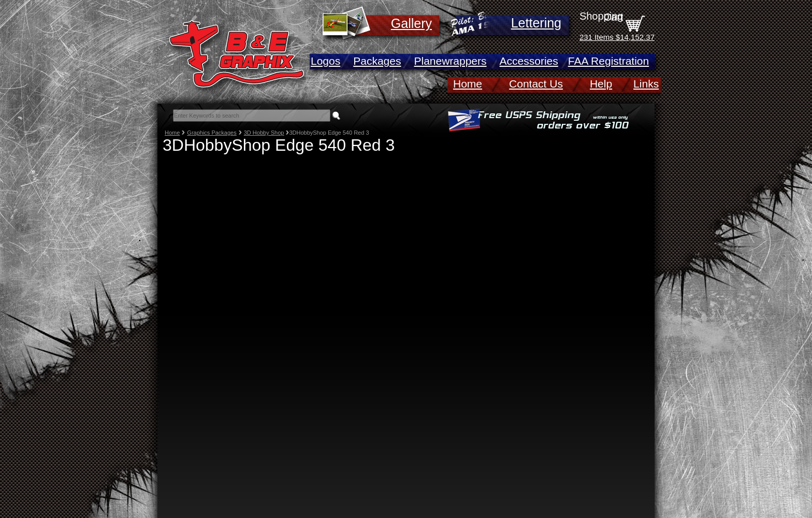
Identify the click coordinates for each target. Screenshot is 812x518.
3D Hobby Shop (264, 133)
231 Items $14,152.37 (617, 37)
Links (646, 84)
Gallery (411, 23)
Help (601, 84)
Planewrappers (450, 61)
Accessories (529, 61)
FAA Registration (608, 61)
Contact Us (536, 84)
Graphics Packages (212, 133)
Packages (377, 61)
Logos (325, 61)
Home (468, 84)
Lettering (536, 23)
